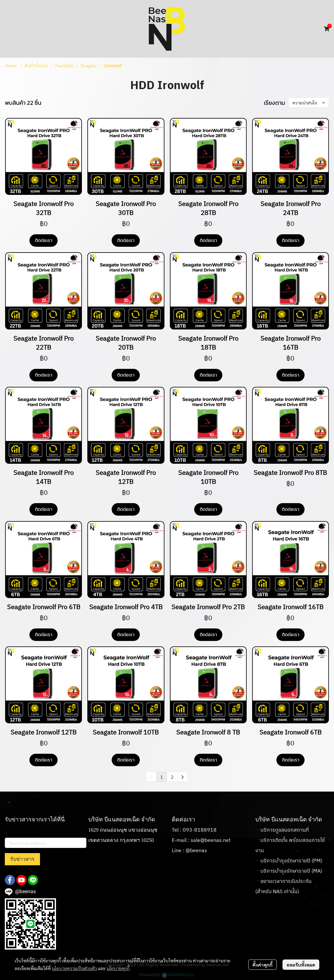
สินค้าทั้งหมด (36, 66)
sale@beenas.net (211, 840)
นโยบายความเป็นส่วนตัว (74, 968)
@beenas (196, 851)
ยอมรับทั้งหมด (301, 965)
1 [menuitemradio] (162, 777)
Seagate (89, 66)
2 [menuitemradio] (172, 777)
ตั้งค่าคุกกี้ (262, 965)
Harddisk (64, 66)
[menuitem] (183, 777)
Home (11, 66)
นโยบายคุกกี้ (118, 968)
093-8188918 (200, 830)
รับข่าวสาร (22, 859)
